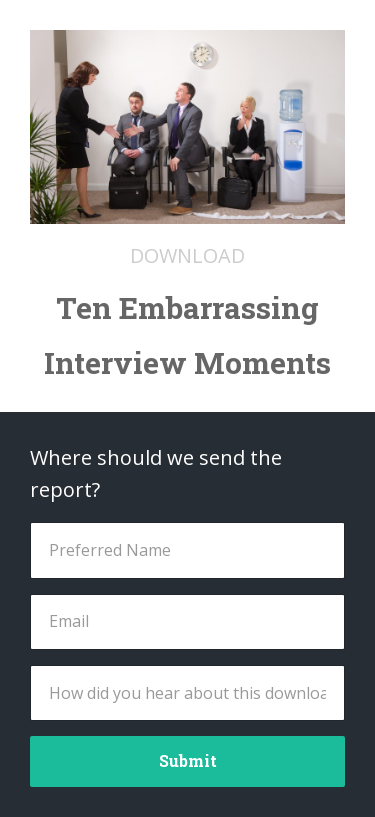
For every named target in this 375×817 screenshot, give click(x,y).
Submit (188, 760)
